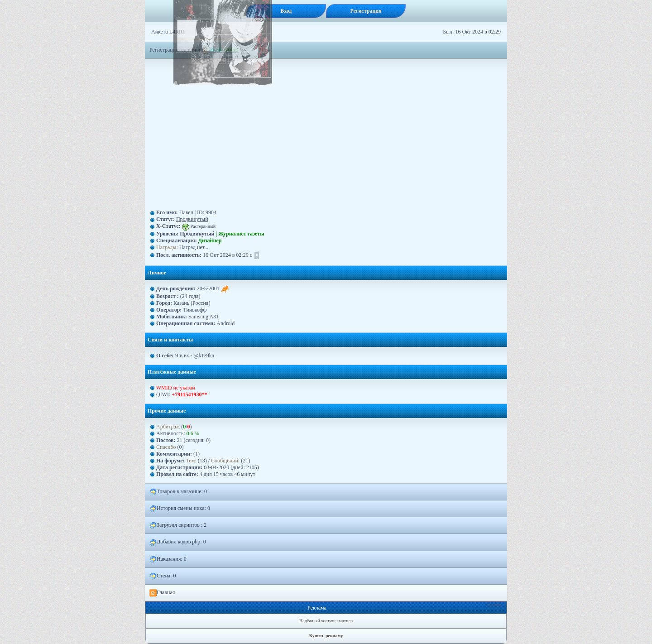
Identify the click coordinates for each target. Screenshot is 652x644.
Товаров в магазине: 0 (178, 492)
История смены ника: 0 (180, 509)
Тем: (191, 461)
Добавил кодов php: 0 (178, 542)
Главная (162, 593)
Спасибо (166, 447)
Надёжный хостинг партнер (326, 621)
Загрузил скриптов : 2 (178, 525)
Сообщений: (226, 461)
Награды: (167, 247)
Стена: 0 (163, 576)
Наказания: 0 (168, 559)
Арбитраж (168, 427)
